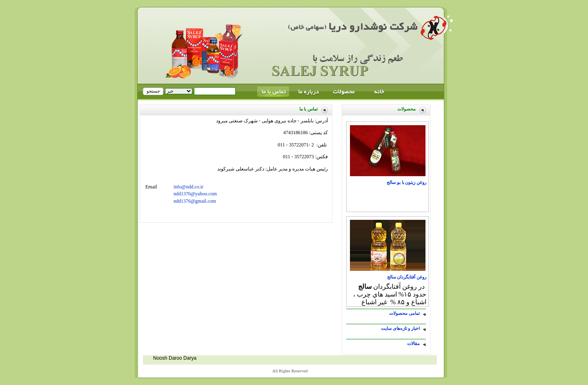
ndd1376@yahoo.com (195, 194)
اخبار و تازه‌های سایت (400, 329)
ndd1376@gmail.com (195, 201)
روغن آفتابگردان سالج (407, 277)
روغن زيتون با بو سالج (406, 183)
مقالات (413, 344)
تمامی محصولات (404, 313)
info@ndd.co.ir (188, 187)
